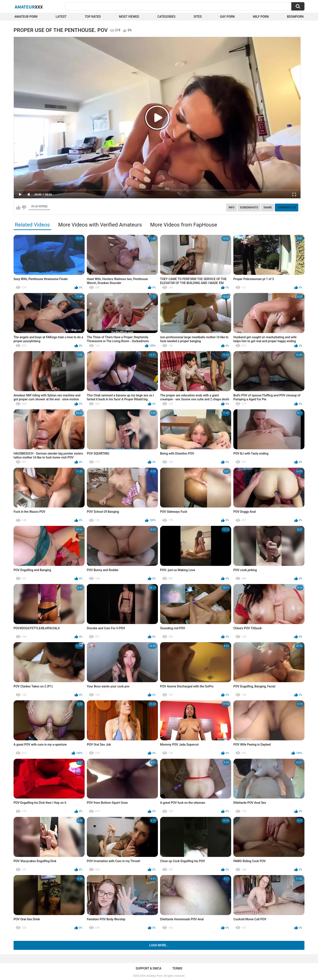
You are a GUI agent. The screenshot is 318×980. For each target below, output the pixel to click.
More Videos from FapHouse (184, 225)
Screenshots (249, 208)
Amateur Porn (26, 17)
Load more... (159, 945)
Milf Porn (261, 17)
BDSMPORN (295, 17)
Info (232, 208)
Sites (198, 17)
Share (268, 208)
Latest (61, 17)
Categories (166, 17)
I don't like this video (24, 208)
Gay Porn (227, 17)
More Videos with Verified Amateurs (100, 225)
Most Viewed (129, 17)
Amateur (29, 7)
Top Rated (93, 17)
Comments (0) (287, 208)
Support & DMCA (148, 968)
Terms (177, 968)
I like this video (18, 208)
